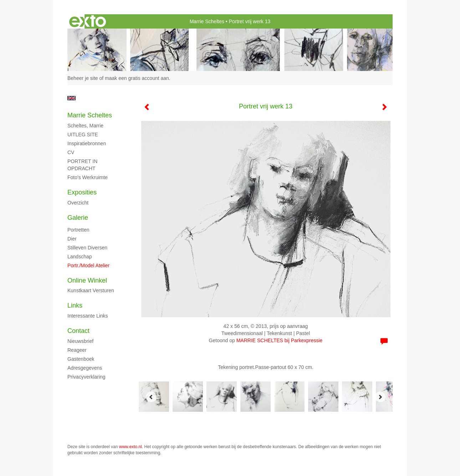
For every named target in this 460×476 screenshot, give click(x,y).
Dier (72, 239)
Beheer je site (83, 78)
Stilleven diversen (87, 248)
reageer (77, 350)
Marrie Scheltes (207, 21)
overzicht (78, 203)
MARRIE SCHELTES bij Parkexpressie (280, 340)
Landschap (80, 257)
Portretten (78, 230)
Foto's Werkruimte (88, 177)
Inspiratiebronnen (87, 143)
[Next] (380, 397)
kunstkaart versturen (91, 290)
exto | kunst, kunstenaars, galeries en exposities (88, 21)
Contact (78, 331)
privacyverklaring (86, 377)
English (71, 98)
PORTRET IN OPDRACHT (82, 165)
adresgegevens (85, 368)
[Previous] (151, 397)
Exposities (82, 192)
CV (71, 152)
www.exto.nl (131, 447)
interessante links (88, 316)
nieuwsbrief (80, 341)
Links (75, 305)
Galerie (78, 218)
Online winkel (87, 280)
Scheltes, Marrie (85, 126)
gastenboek (81, 359)
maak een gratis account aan (137, 78)
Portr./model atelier (88, 265)
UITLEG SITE (83, 135)
